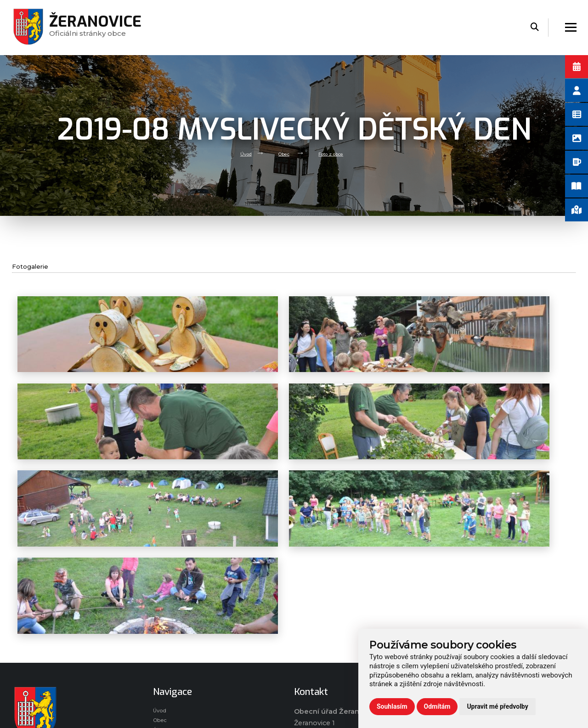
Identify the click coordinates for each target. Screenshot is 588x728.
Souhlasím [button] (392, 706)
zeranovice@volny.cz (337, 642)
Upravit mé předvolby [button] (497, 706)
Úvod (237, 153)
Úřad (161, 621)
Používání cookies (466, 621)
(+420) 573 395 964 (334, 664)
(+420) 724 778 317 (335, 653)
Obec (280, 153)
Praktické (169, 658)
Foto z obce (336, 153)
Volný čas (169, 633)
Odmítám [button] (437, 706)
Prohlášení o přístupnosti (479, 597)
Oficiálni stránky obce (100, 27)
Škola (162, 646)
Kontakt (167, 670)
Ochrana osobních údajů (476, 609)
